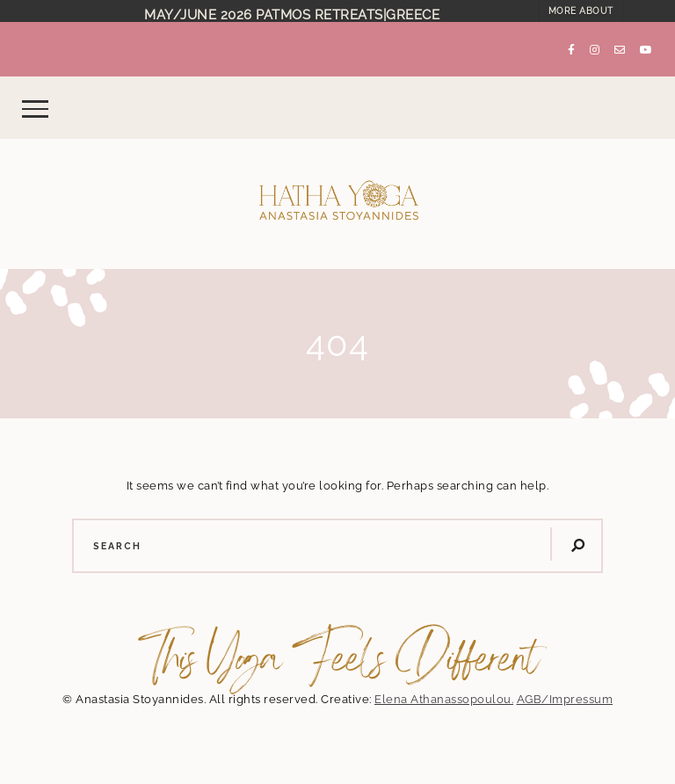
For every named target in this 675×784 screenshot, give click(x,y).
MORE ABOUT (581, 11)
